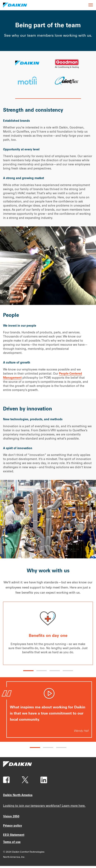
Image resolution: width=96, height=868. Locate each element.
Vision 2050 (11, 817)
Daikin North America (18, 795)
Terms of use (12, 842)
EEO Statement (14, 835)
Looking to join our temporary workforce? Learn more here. (44, 806)
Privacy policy (13, 826)
